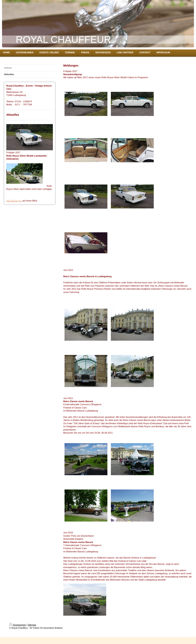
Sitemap (32, 625)
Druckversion (18, 625)
